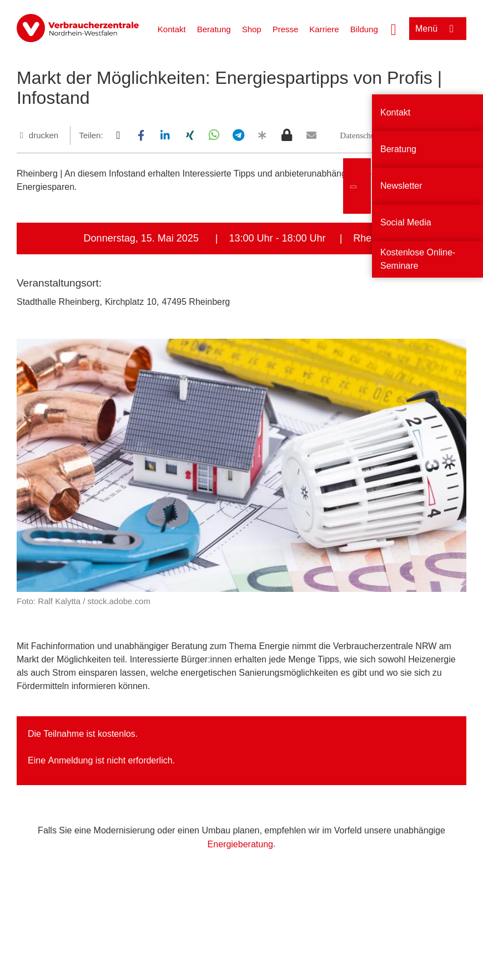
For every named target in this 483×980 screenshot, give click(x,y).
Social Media (406, 222)
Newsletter (401, 186)
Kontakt (172, 29)
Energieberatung (240, 844)
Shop (252, 29)
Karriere (324, 29)
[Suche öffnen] (394, 28)
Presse (286, 29)
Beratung (214, 29)
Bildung (364, 29)
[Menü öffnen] (438, 29)
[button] (118, 135)
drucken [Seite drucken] (44, 135)
